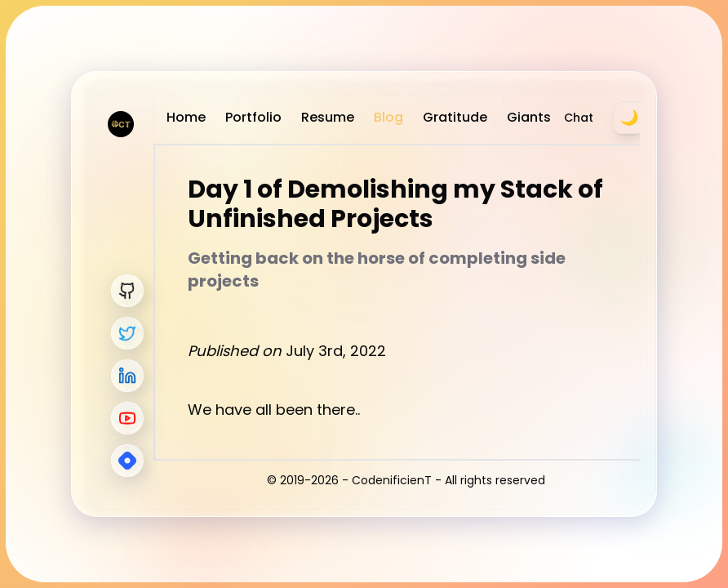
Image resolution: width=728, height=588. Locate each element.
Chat (579, 118)
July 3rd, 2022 (336, 351)
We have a (226, 410)
